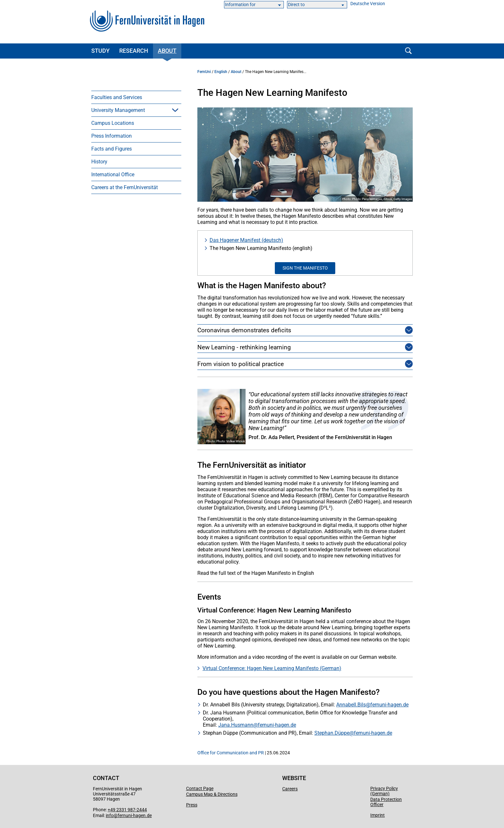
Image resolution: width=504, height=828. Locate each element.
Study (100, 51)
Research (134, 51)
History (99, 162)
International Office (113, 175)
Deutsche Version (368, 4)
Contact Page (200, 788)
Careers (290, 789)
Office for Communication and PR (231, 753)
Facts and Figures (112, 149)
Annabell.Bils (351, 705)
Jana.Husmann (236, 725)
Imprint (378, 815)
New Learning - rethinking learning (244, 347)
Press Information (112, 136)
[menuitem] (136, 97)
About (167, 51)
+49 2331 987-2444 (127, 810)
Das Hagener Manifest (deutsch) (246, 240)
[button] (175, 110)
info (110, 815)
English (221, 72)
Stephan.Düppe (332, 733)
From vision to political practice (241, 364)
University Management (118, 110)
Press (192, 805)
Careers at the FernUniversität (125, 187)
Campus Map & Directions (212, 794)
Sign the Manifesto (305, 268)
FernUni (204, 72)
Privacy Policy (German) (384, 791)
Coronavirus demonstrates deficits (244, 330)
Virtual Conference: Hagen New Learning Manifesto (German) (272, 668)
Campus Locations (113, 123)
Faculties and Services (117, 97)
